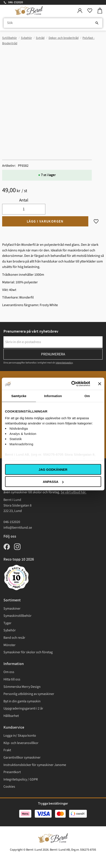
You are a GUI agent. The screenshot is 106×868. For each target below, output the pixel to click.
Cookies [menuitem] (9, 787)
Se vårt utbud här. (74, 492)
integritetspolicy (64, 363)
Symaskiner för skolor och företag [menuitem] (28, 652)
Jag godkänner (53, 469)
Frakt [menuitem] (7, 750)
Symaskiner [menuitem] (12, 609)
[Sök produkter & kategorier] (53, 23)
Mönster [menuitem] (9, 645)
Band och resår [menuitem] (14, 638)
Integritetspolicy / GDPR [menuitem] (21, 779)
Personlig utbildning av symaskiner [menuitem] (29, 694)
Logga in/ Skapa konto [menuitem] (20, 736)
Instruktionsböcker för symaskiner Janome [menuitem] (35, 765)
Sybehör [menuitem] (10, 630)
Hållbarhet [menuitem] (11, 716)
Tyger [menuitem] (7, 623)
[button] (90, 11)
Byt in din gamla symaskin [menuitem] (22, 701)
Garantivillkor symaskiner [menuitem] (22, 757)
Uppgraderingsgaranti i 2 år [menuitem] (23, 708)
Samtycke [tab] (19, 396)
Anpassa (53, 482)
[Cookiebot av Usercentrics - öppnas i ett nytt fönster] (71, 384)
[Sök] (97, 23)
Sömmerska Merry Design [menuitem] (22, 687)
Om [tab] (87, 396)
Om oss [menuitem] (9, 672)
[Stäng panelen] (100, 384)
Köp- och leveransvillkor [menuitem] (21, 743)
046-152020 (16, 2)
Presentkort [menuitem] (12, 772)
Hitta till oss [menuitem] (12, 679)
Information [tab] (53, 396)
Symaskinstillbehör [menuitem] (17, 616)
